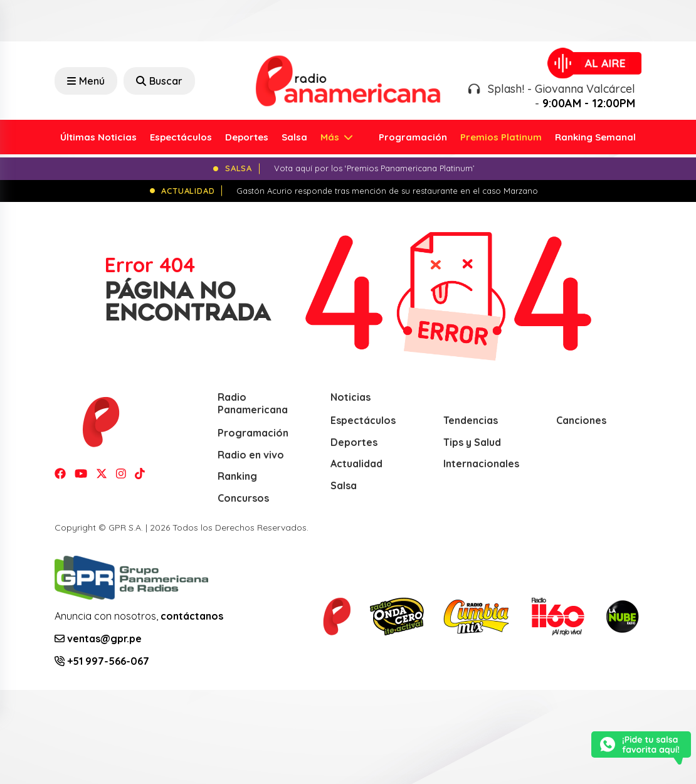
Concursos (243, 498)
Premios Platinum (501, 137)
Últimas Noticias (98, 137)
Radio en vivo (251, 455)
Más (331, 137)
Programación (413, 137)
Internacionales (481, 464)
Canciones (581, 420)
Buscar (159, 81)
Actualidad (356, 464)
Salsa (294, 137)
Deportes (247, 137)
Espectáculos (181, 137)
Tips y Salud (472, 442)
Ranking (237, 476)
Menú (86, 81)
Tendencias (471, 420)
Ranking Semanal (595, 137)
